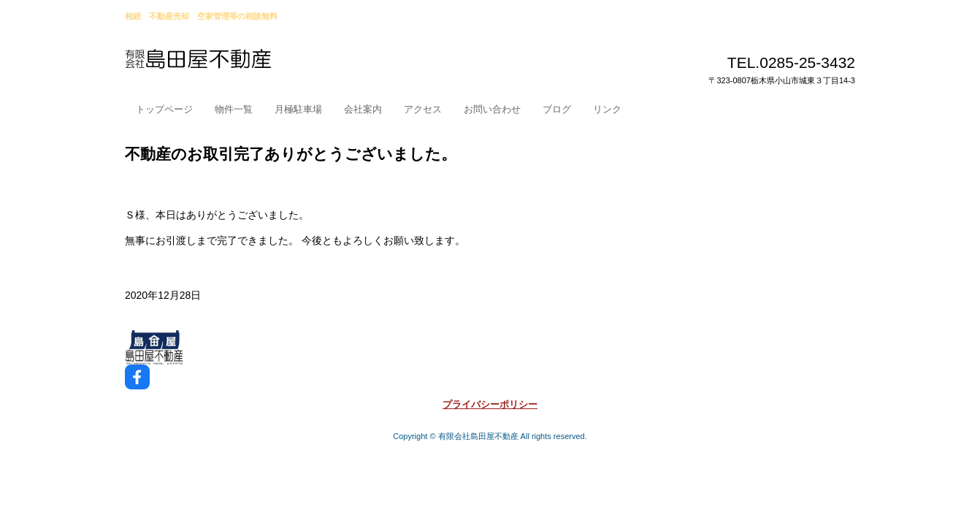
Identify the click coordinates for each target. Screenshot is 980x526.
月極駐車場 (298, 109)
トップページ (164, 109)
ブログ (557, 109)
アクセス (423, 109)
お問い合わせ (492, 109)
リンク (607, 109)
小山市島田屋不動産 (233, 65)
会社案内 (363, 109)
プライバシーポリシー (490, 404)
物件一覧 (234, 109)
